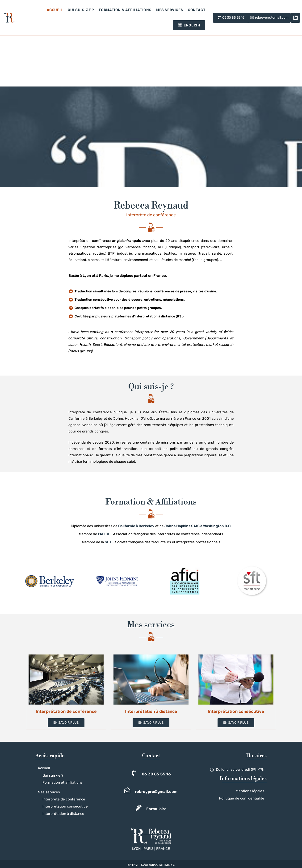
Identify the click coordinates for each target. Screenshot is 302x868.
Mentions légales (252, 791)
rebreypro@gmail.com (156, 791)
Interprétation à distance (61, 811)
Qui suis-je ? (52, 775)
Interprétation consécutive (63, 805)
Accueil (43, 768)
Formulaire (156, 809)
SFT (108, 542)
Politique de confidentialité (244, 798)
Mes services (48, 791)
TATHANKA (166, 863)
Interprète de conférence (61, 798)
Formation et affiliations (60, 782)
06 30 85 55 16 (156, 774)
